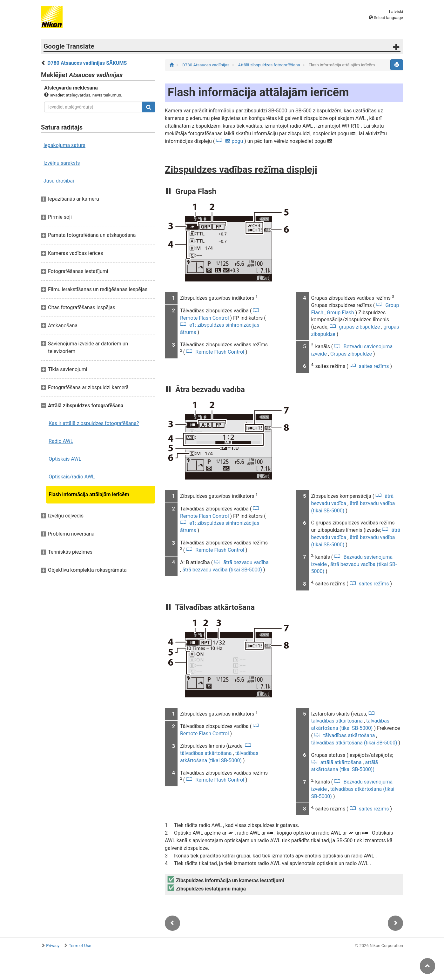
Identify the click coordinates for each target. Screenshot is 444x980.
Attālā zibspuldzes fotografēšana (270, 65)
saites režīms (374, 366)
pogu (234, 141)
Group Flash (341, 313)
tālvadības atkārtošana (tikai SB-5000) (355, 743)
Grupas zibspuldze (352, 354)
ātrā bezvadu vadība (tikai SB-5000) (223, 570)
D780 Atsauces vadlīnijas (206, 65)
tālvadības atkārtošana (349, 735)
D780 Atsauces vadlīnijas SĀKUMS (87, 63)
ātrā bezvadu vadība (245, 562)
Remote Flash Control (220, 352)
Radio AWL (61, 441)
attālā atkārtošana (341, 762)
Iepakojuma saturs (64, 145)
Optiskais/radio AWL (72, 477)
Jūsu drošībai (59, 181)
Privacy (53, 946)
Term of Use (80, 946)
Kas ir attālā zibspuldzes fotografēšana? (94, 423)
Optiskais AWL (65, 459)
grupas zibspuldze (359, 327)
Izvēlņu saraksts (62, 163)
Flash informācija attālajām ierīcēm (89, 494)
